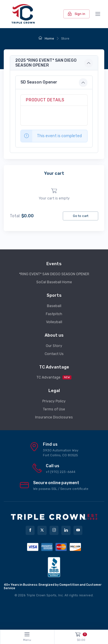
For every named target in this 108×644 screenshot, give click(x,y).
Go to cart (81, 216)
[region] (54, 194)
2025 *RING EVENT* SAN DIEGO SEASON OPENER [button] (46, 63)
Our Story (54, 346)
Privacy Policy (54, 401)
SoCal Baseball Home (54, 282)
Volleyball (54, 322)
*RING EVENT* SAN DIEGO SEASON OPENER (54, 274)
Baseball (54, 306)
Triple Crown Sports (41, 595)
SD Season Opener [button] (39, 82)
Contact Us (54, 354)
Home (46, 38)
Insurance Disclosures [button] (54, 417)
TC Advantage (54, 377)
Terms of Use (54, 409)
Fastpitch (54, 314)
